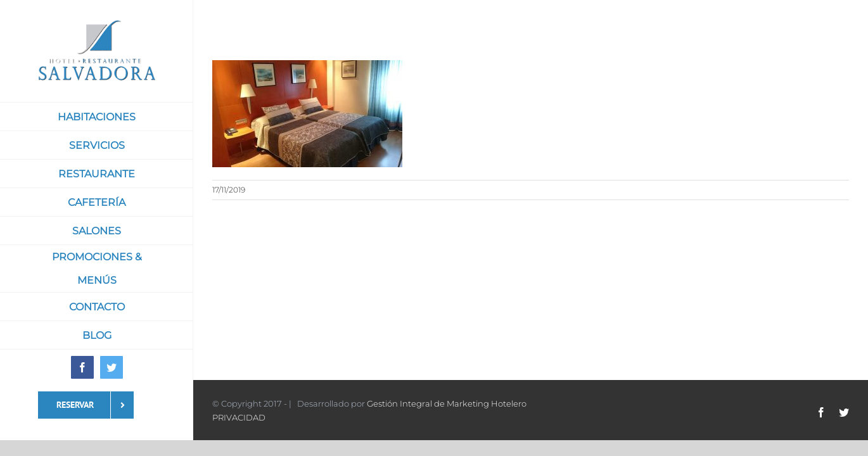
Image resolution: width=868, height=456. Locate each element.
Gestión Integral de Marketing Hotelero (447, 403)
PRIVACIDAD (239, 417)
